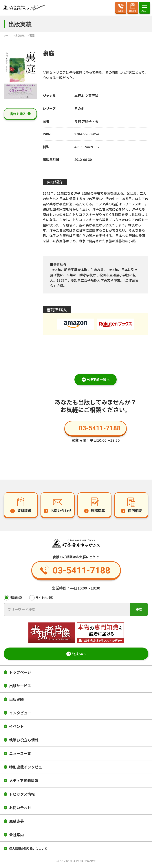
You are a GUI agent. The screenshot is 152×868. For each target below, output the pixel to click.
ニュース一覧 (20, 754)
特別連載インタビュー (28, 768)
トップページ (20, 673)
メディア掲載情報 (24, 781)
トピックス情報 (22, 795)
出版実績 (17, 700)
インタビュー (20, 714)
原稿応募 (17, 822)
